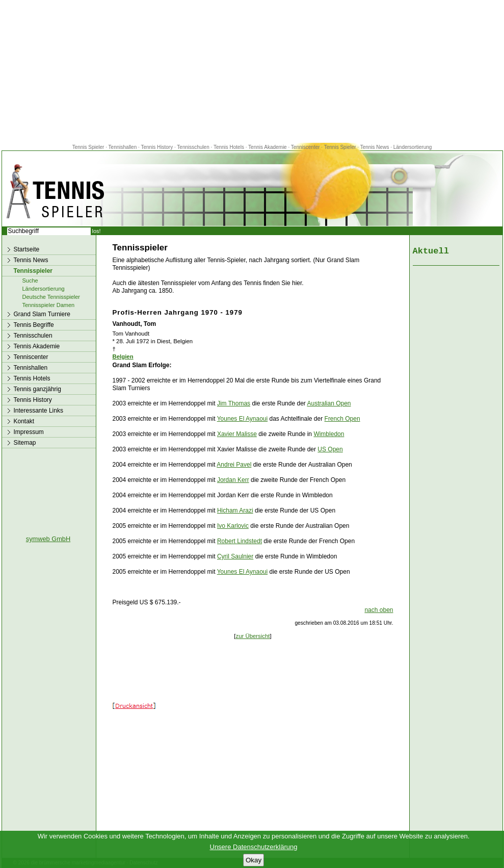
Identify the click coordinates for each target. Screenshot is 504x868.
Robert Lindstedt (240, 541)
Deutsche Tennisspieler (51, 297)
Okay (254, 860)
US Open (330, 449)
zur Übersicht (253, 636)
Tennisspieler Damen (49, 305)
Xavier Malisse (237, 434)
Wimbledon (329, 434)
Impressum (29, 432)
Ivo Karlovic (233, 526)
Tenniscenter (306, 147)
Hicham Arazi (235, 510)
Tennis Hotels (230, 147)
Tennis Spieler (88, 147)
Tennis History (157, 147)
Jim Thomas (234, 403)
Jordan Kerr (233, 480)
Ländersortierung (413, 147)
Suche (30, 280)
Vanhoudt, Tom (135, 324)
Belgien (123, 356)
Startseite (27, 249)
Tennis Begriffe (34, 325)
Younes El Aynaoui (242, 419)
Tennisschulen (193, 147)
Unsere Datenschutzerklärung (254, 847)
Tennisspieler (33, 271)
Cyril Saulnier (235, 556)
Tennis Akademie (268, 147)
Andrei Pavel (234, 465)
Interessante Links (38, 411)
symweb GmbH (48, 539)
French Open (342, 419)
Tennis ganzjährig (37, 389)
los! (97, 231)
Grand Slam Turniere (42, 314)
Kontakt (24, 421)
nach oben (379, 610)
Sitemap (25, 443)
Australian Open (329, 403)
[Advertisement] (252, 71)
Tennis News (375, 147)
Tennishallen (123, 147)
